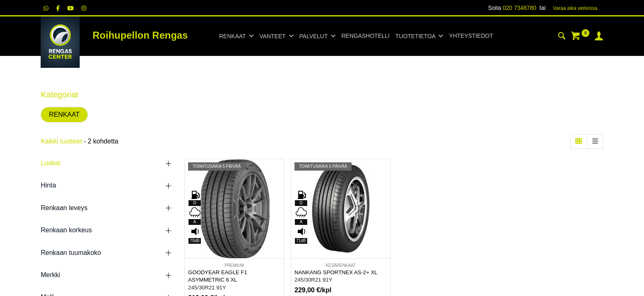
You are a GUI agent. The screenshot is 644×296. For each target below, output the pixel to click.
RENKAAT (64, 114)
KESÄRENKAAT (341, 265)
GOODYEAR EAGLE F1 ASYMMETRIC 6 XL (218, 276)
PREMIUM (234, 265)
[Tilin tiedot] (599, 37)
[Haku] (562, 37)
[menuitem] (365, 36)
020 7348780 (520, 8)
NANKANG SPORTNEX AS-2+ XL (336, 272)
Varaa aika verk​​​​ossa (575, 8)
